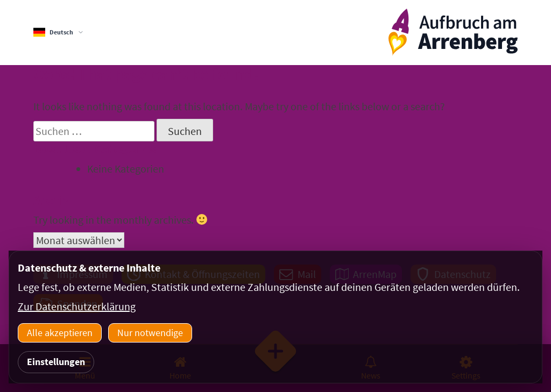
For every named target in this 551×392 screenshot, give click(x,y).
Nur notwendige (150, 333)
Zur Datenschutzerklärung (77, 306)
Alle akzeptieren (60, 333)
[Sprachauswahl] (59, 32)
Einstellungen (56, 362)
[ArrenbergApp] (453, 33)
